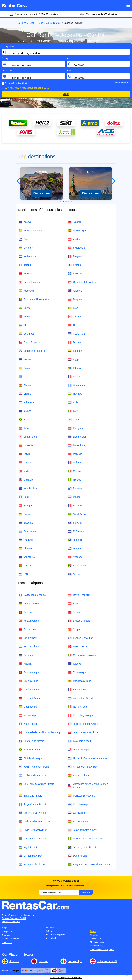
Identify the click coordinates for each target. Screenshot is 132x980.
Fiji (23, 377)
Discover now (41, 193)
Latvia (24, 454)
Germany (26, 248)
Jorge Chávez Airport (32, 804)
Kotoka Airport (78, 822)
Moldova (75, 463)
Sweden (75, 274)
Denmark (75, 342)
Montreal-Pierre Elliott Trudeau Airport (41, 733)
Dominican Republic (32, 351)
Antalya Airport (29, 621)
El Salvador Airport (31, 758)
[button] (60, 201)
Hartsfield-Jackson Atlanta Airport (88, 758)
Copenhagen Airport (81, 715)
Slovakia (75, 523)
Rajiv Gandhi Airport (32, 864)
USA (24, 574)
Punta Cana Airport (31, 741)
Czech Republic (29, 342)
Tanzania (75, 540)
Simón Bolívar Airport (32, 813)
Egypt (74, 360)
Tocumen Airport (79, 750)
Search (66, 94)
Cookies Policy (97, 939)
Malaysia (26, 480)
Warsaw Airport (29, 647)
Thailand (26, 540)
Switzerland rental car (33, 595)
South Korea (28, 437)
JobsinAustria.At (107, 961)
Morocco (75, 454)
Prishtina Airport (30, 672)
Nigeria (74, 480)
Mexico (74, 471)
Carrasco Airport (79, 804)
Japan (74, 420)
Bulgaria (75, 299)
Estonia (25, 360)
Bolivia (25, 308)
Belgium (75, 256)
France (74, 377)
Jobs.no (43, 961)
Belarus (25, 317)
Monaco (25, 463)
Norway (25, 274)
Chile (24, 325)
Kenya (24, 428)
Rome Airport (78, 707)
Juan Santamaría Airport (83, 733)
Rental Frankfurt (79, 595)
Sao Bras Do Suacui (50, 23)
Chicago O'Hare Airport (83, 767)
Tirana (74, 612)
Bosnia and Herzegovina (34, 299)
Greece (25, 239)
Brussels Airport (79, 621)
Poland (74, 497)
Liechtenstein (78, 437)
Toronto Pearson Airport (83, 724)
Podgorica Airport (80, 681)
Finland (75, 265)
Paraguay (76, 428)
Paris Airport (77, 690)
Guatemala (76, 385)
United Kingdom (30, 282)
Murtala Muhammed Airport (85, 839)
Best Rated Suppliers (56, 935)
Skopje (74, 629)
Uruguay (75, 549)
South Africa (77, 566)
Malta (24, 471)
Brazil (33, 23)
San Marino (27, 531)
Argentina (26, 291)
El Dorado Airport (30, 796)
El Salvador (77, 531)
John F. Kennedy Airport (34, 767)
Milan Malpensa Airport (83, 655)
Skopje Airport (29, 681)
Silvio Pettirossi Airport (33, 830)
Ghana (25, 385)
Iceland (25, 411)
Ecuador (75, 351)
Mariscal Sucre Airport (82, 796)
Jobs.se (14, 961)
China (74, 325)
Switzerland (77, 248)
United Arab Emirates (82, 282)
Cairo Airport (77, 813)
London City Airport (81, 638)
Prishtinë (26, 612)
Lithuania (26, 445)
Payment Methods (10, 939)
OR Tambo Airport (31, 856)
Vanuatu (26, 566)
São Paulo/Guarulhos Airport (36, 784)
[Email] (59, 892)
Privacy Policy (97, 946)
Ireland (25, 265)
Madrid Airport (29, 707)
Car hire (22, 23)
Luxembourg (77, 445)
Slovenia (26, 523)
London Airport (29, 690)
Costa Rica (76, 334)
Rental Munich (29, 604)
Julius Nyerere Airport (82, 847)
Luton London (78, 647)
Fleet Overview (97, 942)
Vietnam (75, 557)
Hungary (75, 394)
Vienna (74, 604)
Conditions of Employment (102, 949)
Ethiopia (75, 368)
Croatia (25, 394)
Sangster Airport (30, 750)
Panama (75, 488)
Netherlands (28, 256)
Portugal (26, 506)
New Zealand (28, 488)
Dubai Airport (78, 856)
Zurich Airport (28, 724)
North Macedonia (30, 231)
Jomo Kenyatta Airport (82, 830)
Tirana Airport (78, 672)
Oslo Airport (27, 629)
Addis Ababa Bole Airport (34, 822)
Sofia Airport (28, 638)
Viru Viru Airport (79, 775)
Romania (75, 506)
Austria (74, 239)
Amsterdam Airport (81, 698)
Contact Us (7, 942)
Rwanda (26, 514)
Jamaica (26, 420)
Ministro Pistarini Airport (34, 775)
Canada (75, 317)
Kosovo (25, 222)
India (73, 402)
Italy (73, 411)
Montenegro (77, 231)
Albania (75, 222)
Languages (7, 932)
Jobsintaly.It (75, 961)
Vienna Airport (29, 715)
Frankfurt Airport (30, 698)
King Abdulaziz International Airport (89, 864)
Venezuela (27, 557)
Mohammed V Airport (32, 839)
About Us (94, 935)
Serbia (74, 574)
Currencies (7, 935)
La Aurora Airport (80, 741)
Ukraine (25, 549)
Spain (24, 368)
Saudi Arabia (77, 514)
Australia (75, 291)
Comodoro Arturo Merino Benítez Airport (88, 786)
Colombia (26, 334)
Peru (24, 497)
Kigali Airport (28, 847)
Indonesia (26, 402)
